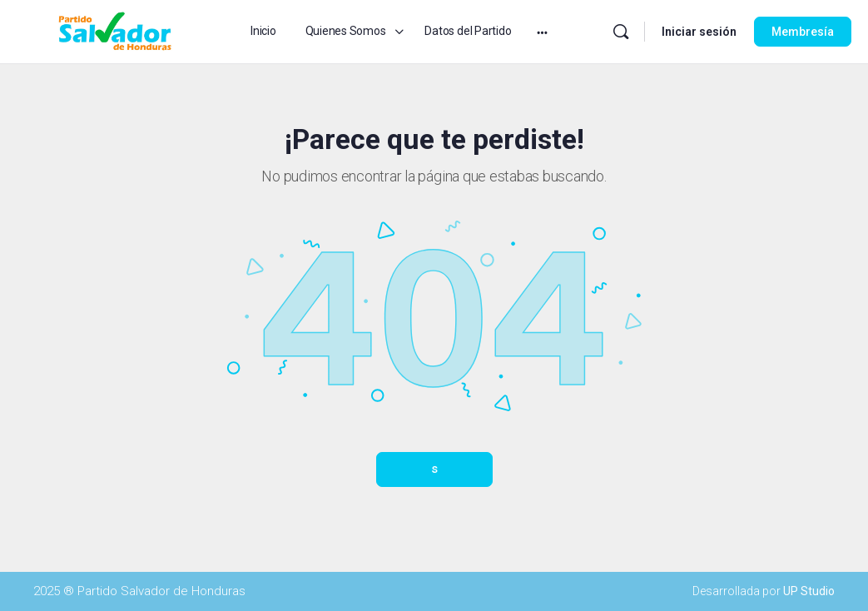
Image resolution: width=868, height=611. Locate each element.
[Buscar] (621, 32)
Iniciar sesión (699, 32)
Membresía (803, 32)
